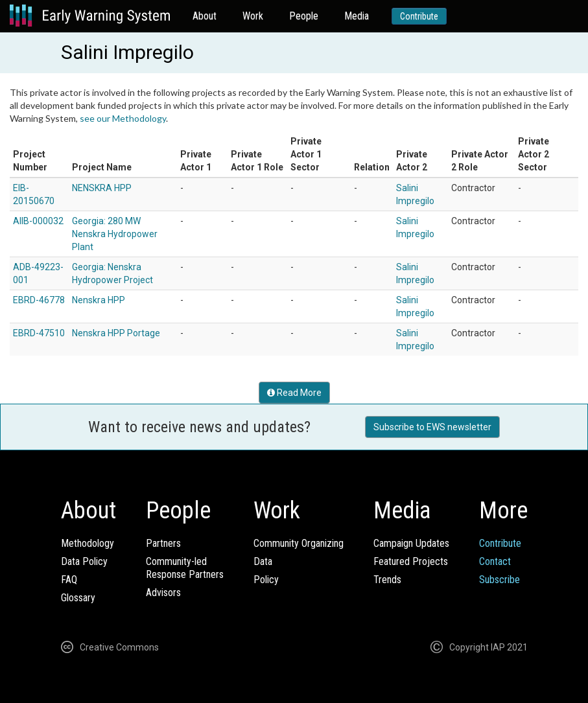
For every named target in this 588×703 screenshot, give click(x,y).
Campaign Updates (411, 543)
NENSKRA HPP (102, 188)
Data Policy (84, 561)
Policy (266, 580)
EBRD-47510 (39, 333)
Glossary (78, 598)
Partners (163, 543)
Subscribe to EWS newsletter (432, 427)
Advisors (163, 593)
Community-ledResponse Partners (185, 568)
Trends (387, 580)
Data (263, 561)
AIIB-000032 (38, 221)
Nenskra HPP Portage (116, 333)
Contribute (419, 16)
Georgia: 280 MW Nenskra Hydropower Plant (115, 234)
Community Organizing (299, 543)
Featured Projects (411, 561)
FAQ (69, 580)
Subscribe (500, 580)
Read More (294, 393)
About (205, 16)
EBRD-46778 (39, 300)
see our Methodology (123, 118)
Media (357, 16)
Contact (495, 561)
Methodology (88, 543)
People (304, 16)
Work (253, 16)
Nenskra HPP (99, 300)
